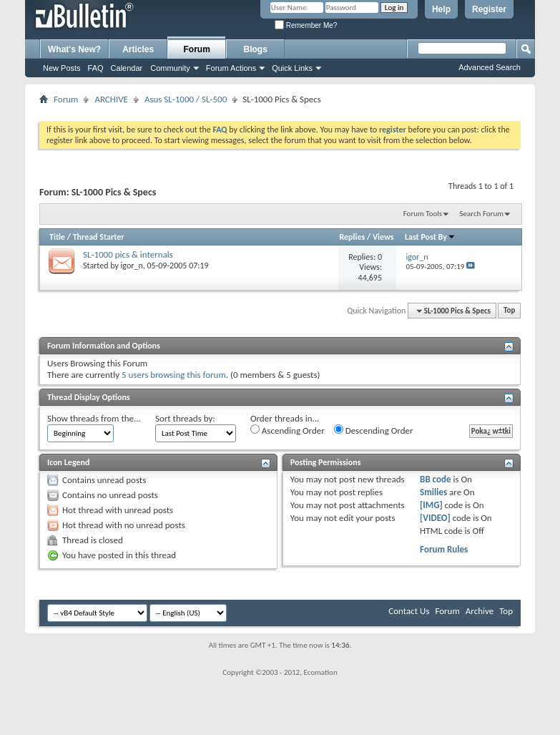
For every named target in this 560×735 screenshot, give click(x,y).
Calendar (127, 68)
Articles (138, 49)
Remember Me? (306, 25)
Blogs (256, 49)
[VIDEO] (435, 518)
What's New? (74, 49)
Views (383, 237)
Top (509, 311)
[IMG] (431, 505)
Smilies (433, 492)
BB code (435, 479)
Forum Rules (444, 549)
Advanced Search (490, 67)
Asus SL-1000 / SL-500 (186, 99)
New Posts (62, 68)
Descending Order (374, 430)
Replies (353, 237)
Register (489, 9)
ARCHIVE (111, 99)
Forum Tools (423, 214)
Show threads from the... (94, 418)
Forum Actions (231, 68)
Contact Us (409, 611)
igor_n (132, 266)
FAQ (96, 68)
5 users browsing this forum (174, 375)
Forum (197, 49)
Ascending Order (288, 430)
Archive (480, 611)
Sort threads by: (185, 418)
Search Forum (482, 214)
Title (57, 237)
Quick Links (292, 68)
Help (441, 9)
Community (170, 68)
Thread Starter (99, 237)
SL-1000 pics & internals (128, 254)
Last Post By (430, 237)
